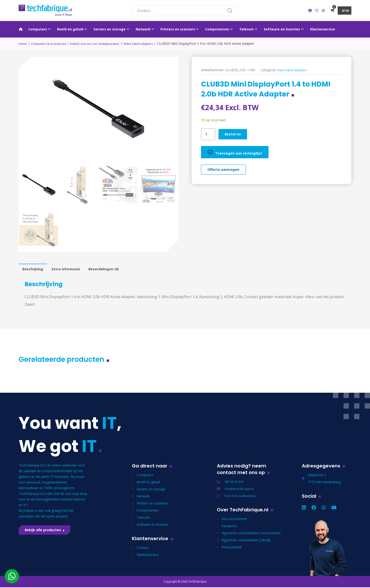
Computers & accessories (52, 44)
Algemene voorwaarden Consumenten (251, 534)
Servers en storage (151, 490)
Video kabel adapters (150, 44)
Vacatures (229, 527)
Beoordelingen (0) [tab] (111, 270)
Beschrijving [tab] (34, 270)
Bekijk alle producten (46, 533)
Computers (145, 476)
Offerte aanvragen (226, 172)
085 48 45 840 (235, 483)
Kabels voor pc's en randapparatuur (103, 44)
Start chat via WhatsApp (242, 497)
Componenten (148, 512)
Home (23, 44)
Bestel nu (234, 134)
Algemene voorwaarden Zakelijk (246, 541)
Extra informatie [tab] (70, 270)
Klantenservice (148, 556)
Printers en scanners (152, 505)
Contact (143, 549)
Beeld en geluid (148, 483)
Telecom (143, 519)
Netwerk (143, 498)
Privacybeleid (231, 548)
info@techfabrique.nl (240, 490)
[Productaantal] (208, 134)
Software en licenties (153, 526)
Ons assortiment (234, 520)
